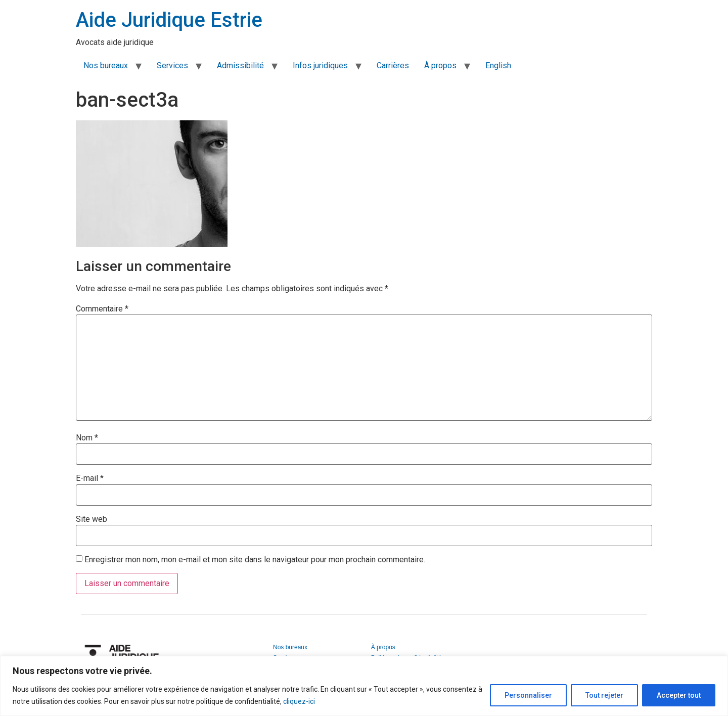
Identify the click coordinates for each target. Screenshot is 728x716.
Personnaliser (528, 695)
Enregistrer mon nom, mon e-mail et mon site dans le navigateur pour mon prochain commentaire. (255, 560)
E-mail (90, 478)
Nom (87, 438)
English (498, 65)
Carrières (393, 65)
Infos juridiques (320, 65)
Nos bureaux (106, 65)
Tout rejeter (604, 695)
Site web (92, 519)
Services (172, 65)
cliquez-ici (299, 701)
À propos (440, 65)
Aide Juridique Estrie (169, 20)
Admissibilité (240, 65)
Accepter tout (679, 695)
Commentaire (102, 309)
